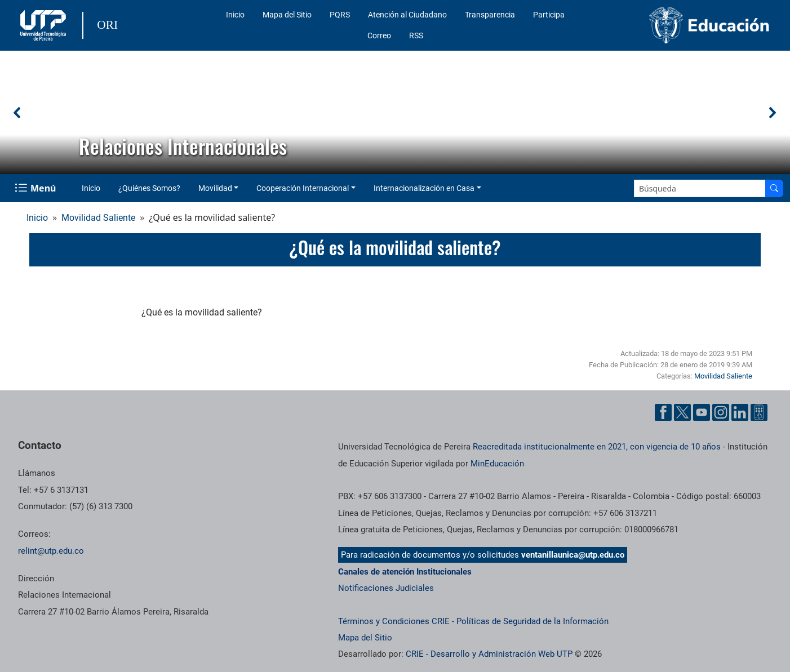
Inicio (235, 15)
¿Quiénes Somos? (149, 188)
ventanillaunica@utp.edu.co (573, 555)
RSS (416, 35)
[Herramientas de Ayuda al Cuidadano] (759, 412)
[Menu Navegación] (36, 188)
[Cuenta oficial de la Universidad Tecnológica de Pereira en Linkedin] (740, 412)
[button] (17, 113)
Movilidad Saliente (98, 218)
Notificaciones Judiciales (386, 588)
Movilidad (215, 188)
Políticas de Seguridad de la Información (532, 621)
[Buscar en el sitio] (774, 188)
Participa (549, 15)
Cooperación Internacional (303, 188)
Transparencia (490, 15)
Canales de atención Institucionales (405, 572)
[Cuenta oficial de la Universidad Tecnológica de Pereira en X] (682, 412)
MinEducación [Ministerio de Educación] (497, 464)
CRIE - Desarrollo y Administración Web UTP (489, 654)
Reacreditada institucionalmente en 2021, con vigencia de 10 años (597, 447)
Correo (379, 35)
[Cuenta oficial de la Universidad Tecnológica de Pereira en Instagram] (721, 412)
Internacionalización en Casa (424, 188)
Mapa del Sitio (287, 15)
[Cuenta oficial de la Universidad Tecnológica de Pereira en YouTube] (702, 412)
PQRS (340, 15)
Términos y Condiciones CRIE (394, 621)
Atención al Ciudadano (407, 15)
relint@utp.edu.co (51, 551)
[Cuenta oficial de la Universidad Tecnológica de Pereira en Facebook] (663, 412)
